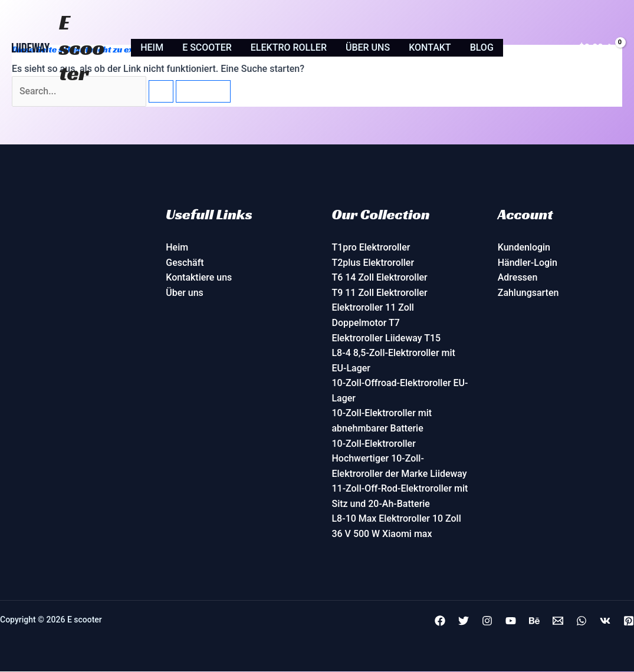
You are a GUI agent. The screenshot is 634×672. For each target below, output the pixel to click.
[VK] (605, 621)
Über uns (368, 47)
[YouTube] (511, 621)
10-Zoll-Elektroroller (374, 444)
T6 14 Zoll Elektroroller (380, 278)
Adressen (518, 278)
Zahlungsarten (528, 293)
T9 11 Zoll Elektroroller (380, 293)
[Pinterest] (629, 621)
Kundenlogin (524, 248)
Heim (152, 47)
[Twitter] (464, 621)
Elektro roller (289, 47)
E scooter (82, 47)
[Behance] (534, 621)
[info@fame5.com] (558, 621)
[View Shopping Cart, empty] (598, 48)
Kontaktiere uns (199, 278)
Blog (482, 47)
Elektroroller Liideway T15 (387, 338)
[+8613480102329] (582, 621)
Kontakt (430, 47)
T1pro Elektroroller (371, 248)
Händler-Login (528, 263)
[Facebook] (440, 621)
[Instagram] (487, 621)
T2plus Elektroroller (373, 263)
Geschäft (185, 263)
